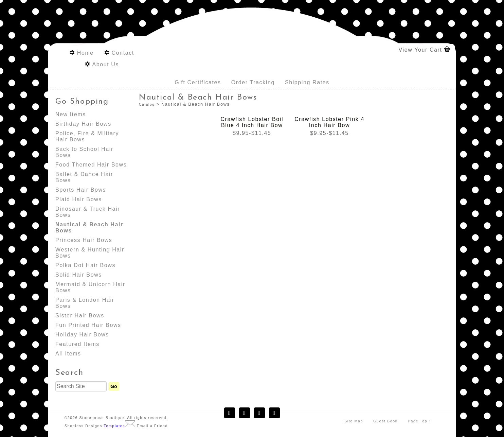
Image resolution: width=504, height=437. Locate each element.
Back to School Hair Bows (84, 152)
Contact (123, 53)
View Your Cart (420, 50)
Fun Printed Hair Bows (88, 325)
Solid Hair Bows (79, 275)
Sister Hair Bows (80, 316)
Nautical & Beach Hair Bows (89, 228)
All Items (68, 354)
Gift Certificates (198, 82)
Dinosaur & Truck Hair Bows (88, 212)
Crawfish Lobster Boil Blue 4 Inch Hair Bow (252, 122)
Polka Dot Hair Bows (85, 265)
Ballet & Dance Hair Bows (84, 177)
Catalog (147, 104)
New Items (71, 114)
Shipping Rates (307, 82)
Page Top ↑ (420, 421)
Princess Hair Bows (84, 240)
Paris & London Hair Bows (85, 303)
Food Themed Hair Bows (91, 165)
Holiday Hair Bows (82, 335)
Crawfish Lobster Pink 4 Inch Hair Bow (329, 122)
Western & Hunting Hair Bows (90, 253)
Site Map (354, 421)
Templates (114, 426)
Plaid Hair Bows (79, 199)
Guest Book (385, 421)
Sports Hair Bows (81, 190)
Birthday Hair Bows (83, 124)
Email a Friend (152, 426)
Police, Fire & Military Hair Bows (87, 136)
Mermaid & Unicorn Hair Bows (90, 287)
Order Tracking (253, 82)
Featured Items (77, 344)
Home (85, 53)
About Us (105, 64)
